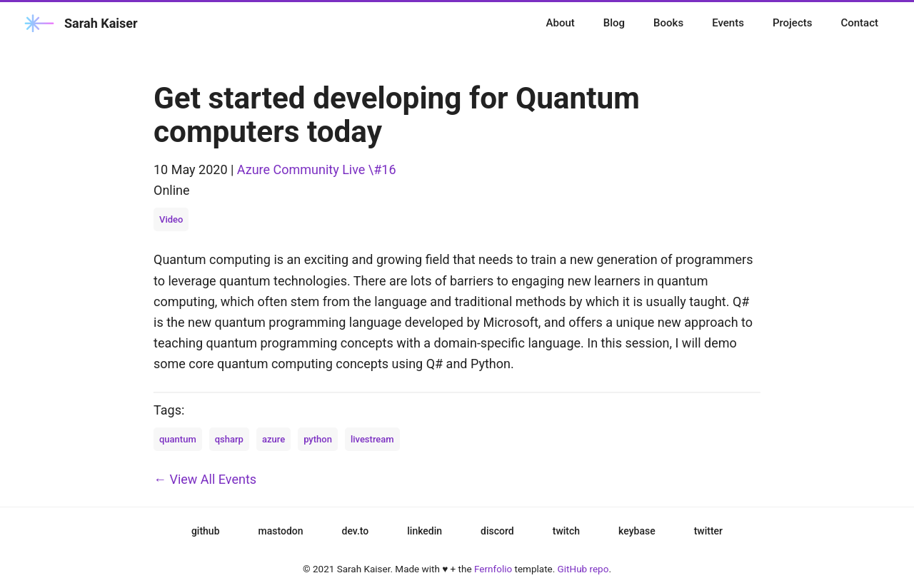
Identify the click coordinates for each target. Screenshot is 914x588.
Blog (614, 23)
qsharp (229, 439)
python (318, 439)
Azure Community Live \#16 (317, 169)
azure (273, 439)
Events (728, 23)
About (561, 23)
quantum (178, 439)
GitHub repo (583, 569)
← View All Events (205, 479)
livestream (372, 439)
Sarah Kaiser (80, 23)
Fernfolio (493, 569)
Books (668, 23)
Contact (859, 23)
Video (171, 219)
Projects (793, 23)
